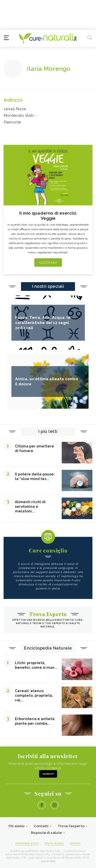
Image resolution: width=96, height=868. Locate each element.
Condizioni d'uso (27, 843)
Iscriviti (48, 774)
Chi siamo (17, 826)
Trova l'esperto (71, 826)
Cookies (76, 843)
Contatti (41, 826)
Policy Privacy (54, 843)
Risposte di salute (46, 833)
